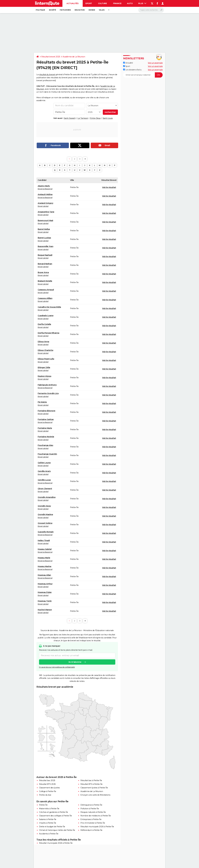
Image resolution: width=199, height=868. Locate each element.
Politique (40, 10)
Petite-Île (43, 805)
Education (80, 10)
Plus (142, 3)
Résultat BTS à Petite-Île (91, 784)
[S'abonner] (143, 75)
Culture (102, 3)
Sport (89, 3)
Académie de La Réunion (74, 57)
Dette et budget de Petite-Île (52, 827)
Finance (117, 3)
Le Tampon (83, 118)
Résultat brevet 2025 (51, 57)
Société (52, 10)
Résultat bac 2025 (47, 780)
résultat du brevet (47, 75)
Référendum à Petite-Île (91, 830)
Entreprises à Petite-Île (91, 819)
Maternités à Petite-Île (49, 809)
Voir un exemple (155, 63)
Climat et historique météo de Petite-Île (57, 830)
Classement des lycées (49, 788)
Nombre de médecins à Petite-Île (96, 816)
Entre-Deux (95, 118)
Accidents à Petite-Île (49, 834)
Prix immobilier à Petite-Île (93, 823)
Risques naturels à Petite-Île (93, 812)
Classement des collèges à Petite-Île (55, 816)
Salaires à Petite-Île (48, 819)
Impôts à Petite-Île (48, 823)
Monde (92, 10)
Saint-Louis (108, 118)
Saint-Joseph (70, 118)
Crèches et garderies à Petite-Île (53, 812)
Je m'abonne (75, 662)
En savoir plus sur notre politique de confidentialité (57, 667)
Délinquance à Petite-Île (91, 805)
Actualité (128, 63)
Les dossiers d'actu (132, 70)
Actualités (72, 3)
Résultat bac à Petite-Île (91, 780)
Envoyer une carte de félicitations (95, 795)
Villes (102, 10)
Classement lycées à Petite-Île (94, 788)
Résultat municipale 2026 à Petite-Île (97, 827)
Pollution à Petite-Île (90, 809)
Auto (130, 3)
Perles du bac (45, 795)
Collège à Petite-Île (48, 791)
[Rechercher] (151, 10)
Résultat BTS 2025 (47, 784)
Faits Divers (65, 10)
